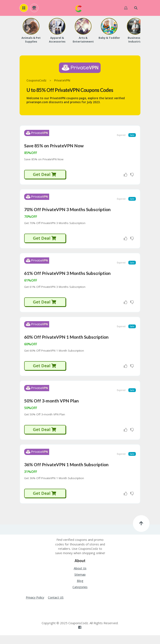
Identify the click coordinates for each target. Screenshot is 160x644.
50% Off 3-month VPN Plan (51, 408)
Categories (80, 596)
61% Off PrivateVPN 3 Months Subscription (67, 278)
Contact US (56, 606)
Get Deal (45, 176)
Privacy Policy (35, 606)
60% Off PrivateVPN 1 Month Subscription (66, 343)
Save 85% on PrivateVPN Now (54, 147)
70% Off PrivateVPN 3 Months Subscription (67, 212)
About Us (80, 577)
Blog (80, 589)
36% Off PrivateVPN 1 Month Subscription (66, 473)
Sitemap (80, 583)
